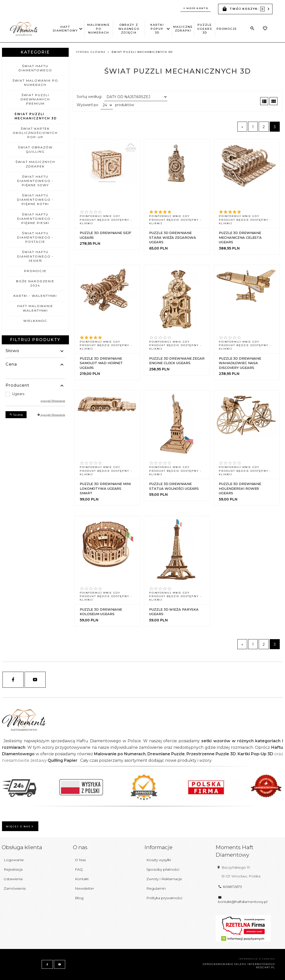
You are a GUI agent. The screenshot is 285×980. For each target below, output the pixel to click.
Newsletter (84, 888)
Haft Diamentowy (65, 29)
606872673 (230, 887)
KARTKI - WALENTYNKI (35, 296)
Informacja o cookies (257, 959)
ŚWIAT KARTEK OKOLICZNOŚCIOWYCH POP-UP (35, 133)
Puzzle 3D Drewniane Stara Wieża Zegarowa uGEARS (172, 237)
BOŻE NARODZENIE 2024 (35, 283)
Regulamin (156, 888)
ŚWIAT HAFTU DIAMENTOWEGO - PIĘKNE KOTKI (35, 200)
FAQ (79, 869)
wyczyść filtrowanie (53, 401)
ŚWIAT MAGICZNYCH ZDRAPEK (35, 164)
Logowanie (14, 860)
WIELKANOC (35, 321)
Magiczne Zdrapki (183, 29)
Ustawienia (13, 879)
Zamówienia (15, 888)
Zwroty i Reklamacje (164, 879)
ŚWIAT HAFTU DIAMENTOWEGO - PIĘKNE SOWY (35, 181)
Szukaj (16, 415)
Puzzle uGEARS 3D (205, 29)
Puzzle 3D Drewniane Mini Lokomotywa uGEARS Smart (105, 488)
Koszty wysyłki (159, 860)
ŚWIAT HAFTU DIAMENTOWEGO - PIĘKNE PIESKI (35, 219)
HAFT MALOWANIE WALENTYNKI (35, 308)
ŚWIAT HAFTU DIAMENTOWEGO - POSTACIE (35, 237)
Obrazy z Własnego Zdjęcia (129, 29)
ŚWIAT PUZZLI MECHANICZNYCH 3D (36, 116)
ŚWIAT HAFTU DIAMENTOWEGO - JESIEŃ (35, 256)
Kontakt (82, 879)
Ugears (18, 394)
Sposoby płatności (163, 869)
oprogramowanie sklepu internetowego (239, 964)
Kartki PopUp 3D (158, 29)
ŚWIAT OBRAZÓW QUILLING (35, 149)
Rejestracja (13, 869)
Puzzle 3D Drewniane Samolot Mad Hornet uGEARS (101, 363)
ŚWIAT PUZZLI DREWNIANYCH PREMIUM (35, 99)
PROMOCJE (227, 29)
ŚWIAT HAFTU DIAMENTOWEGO (35, 68)
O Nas (80, 860)
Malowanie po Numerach (99, 29)
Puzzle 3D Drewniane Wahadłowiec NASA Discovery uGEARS (240, 363)
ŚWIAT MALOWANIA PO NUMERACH (35, 83)
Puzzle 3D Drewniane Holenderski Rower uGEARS (240, 488)
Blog (79, 898)
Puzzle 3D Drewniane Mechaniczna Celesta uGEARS (240, 237)
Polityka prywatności (164, 898)
